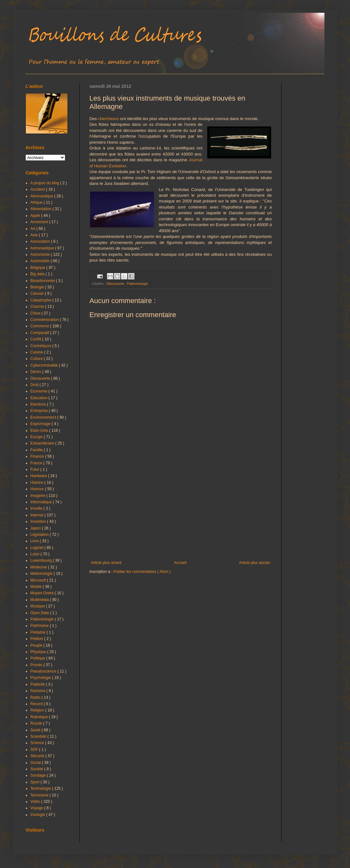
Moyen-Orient (42, 593)
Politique (38, 658)
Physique (39, 652)
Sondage (38, 775)
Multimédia (40, 600)
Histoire (37, 483)
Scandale (39, 736)
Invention (39, 522)
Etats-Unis (40, 430)
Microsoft (39, 580)
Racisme (38, 691)
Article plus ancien (255, 563)
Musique (38, 606)
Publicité (38, 684)
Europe (37, 437)
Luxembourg (42, 560)
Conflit (36, 339)
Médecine (39, 567)
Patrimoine (40, 626)
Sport (35, 782)
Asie (35, 235)
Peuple (37, 645)
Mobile (37, 587)
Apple (36, 216)
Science (38, 743)
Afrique (37, 202)
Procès (37, 665)
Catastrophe (41, 300)
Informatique (42, 502)
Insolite (37, 508)
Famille (37, 450)
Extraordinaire (43, 443)
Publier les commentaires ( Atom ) (142, 572)
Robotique (40, 717)
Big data (38, 274)
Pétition (37, 639)
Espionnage (41, 424)
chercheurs (108, 119)
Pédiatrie (38, 632)
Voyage (37, 808)
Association (41, 241)
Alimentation (41, 209)
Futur (35, 469)
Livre (35, 541)
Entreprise (40, 411)
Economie (39, 391)
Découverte (116, 284)
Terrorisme (40, 795)
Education (39, 398)
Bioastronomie (43, 281)
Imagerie (38, 496)
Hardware (39, 476)
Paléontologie (137, 284)
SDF (35, 750)
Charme (38, 307)
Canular (38, 293)
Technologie (41, 788)
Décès (36, 372)
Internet (37, 515)
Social (36, 763)
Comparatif (40, 333)
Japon (36, 528)
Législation (40, 535)
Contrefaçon (41, 346)
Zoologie (38, 815)
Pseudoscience (44, 671)
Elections (39, 404)
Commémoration (45, 320)
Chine (36, 313)
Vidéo (36, 802)
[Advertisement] (181, 508)
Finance (38, 456)
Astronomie (41, 255)
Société (37, 769)
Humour (38, 489)
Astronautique (43, 248)
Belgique (38, 268)
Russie (37, 723)
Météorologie (42, 574)
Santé (36, 730)
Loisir (35, 554)
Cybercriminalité (45, 365)
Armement (40, 222)
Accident (38, 189)
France (37, 463)
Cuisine (37, 352)
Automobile (40, 261)
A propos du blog (45, 183)
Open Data (40, 613)
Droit (35, 385)
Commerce (40, 326)
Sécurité (38, 756)
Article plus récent (106, 563)
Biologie (38, 287)
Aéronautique (42, 196)
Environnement (44, 417)
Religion (38, 710)
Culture (37, 359)
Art (33, 229)
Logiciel (37, 548)
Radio (36, 697)
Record (37, 704)
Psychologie (41, 678)
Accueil (180, 563)
